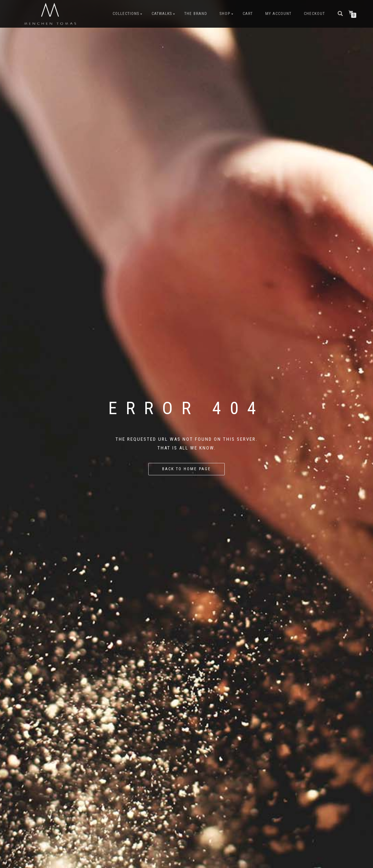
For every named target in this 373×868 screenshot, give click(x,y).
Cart (248, 14)
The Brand (196, 14)
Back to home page (186, 469)
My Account (278, 14)
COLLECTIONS (126, 14)
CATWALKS (162, 14)
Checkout (314, 14)
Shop (225, 14)
